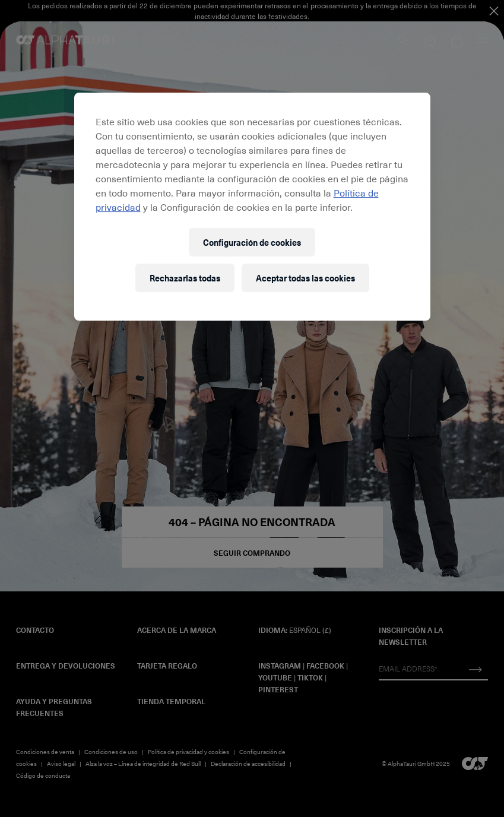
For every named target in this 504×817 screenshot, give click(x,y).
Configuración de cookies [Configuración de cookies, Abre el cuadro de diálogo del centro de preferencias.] (252, 243)
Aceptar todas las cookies (305, 278)
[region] (252, 207)
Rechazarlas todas (185, 278)
